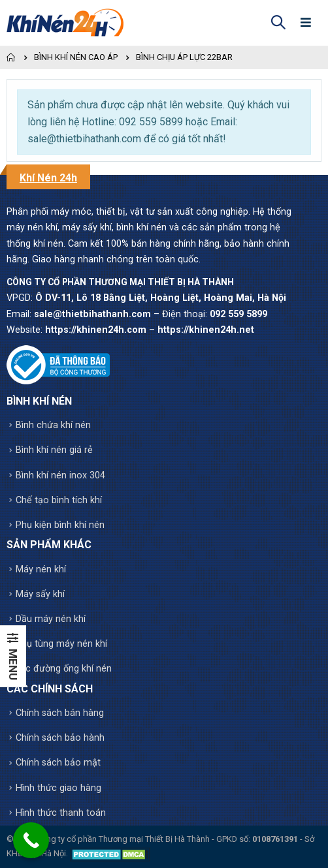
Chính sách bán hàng (60, 713)
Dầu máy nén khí (51, 619)
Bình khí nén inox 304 (60, 475)
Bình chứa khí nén (53, 425)
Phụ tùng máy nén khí (61, 644)
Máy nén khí (41, 569)
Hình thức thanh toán (61, 813)
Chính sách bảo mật (58, 763)
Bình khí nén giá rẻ (54, 450)
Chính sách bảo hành (60, 738)
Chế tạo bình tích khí (59, 500)
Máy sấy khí (40, 594)
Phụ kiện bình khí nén (60, 525)
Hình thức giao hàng (58, 788)
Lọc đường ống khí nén (64, 669)
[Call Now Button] (31, 840)
